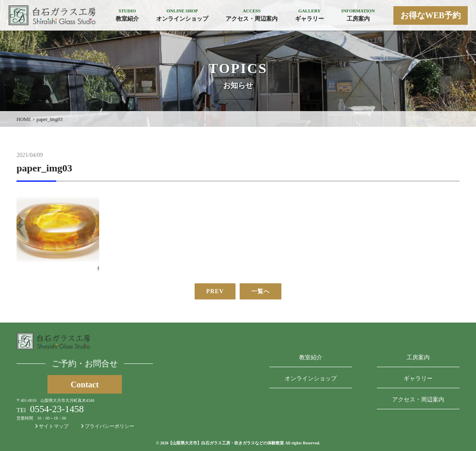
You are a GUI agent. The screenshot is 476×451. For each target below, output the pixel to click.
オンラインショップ (311, 379)
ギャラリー (418, 379)
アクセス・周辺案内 (418, 400)
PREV (215, 291)
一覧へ (261, 291)
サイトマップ (52, 426)
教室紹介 (311, 357)
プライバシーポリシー (108, 426)
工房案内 (418, 357)
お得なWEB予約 (431, 15)
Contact (85, 385)
